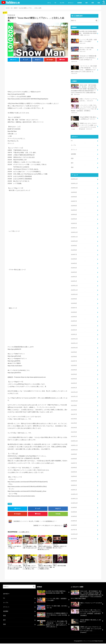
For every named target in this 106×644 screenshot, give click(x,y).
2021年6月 (74, 413)
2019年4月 (74, 508)
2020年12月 (74, 434)
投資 (99, 3)
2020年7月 (74, 456)
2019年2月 (74, 513)
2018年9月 (74, 517)
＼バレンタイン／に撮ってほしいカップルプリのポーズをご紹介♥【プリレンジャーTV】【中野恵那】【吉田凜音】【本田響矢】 (84, 108)
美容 (93, 3)
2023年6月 (74, 308)
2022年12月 (74, 334)
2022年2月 (74, 378)
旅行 (87, 3)
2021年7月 (74, 408)
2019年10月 (74, 495)
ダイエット (71, 3)
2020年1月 (74, 482)
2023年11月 (74, 286)
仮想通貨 (79, 3)
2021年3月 (74, 426)
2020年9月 (74, 447)
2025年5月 (74, 207)
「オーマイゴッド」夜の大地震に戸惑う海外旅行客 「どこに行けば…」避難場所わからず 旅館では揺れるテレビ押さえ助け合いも (84, 69)
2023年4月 (74, 317)
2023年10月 (74, 290)
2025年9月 (74, 190)
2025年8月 (74, 194)
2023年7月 (74, 303)
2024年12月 (74, 229)
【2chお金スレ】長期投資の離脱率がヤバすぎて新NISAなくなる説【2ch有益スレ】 (84, 58)
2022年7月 (74, 356)
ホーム (49, 3)
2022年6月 (74, 360)
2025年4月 (74, 212)
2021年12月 (74, 386)
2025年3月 (74, 216)
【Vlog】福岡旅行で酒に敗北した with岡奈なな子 (84, 117)
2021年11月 (74, 391)
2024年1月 (74, 277)
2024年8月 (74, 247)
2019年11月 (74, 491)
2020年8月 (74, 452)
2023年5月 (74, 312)
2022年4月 (74, 369)
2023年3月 (74, 321)
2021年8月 (74, 404)
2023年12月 (74, 282)
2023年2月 (74, 325)
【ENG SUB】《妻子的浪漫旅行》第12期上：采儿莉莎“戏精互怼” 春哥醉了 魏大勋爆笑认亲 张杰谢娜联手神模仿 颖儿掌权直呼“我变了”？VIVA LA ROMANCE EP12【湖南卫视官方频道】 (84, 89)
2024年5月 (74, 260)
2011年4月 (74, 530)
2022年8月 (74, 351)
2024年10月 (74, 238)
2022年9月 (74, 347)
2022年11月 (74, 338)
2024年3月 (74, 269)
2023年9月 (74, 295)
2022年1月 (74, 382)
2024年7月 (74, 251)
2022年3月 (74, 373)
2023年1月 (74, 330)
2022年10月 (74, 343)
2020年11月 (74, 439)
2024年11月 (74, 234)
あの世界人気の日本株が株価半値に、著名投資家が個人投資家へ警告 (84, 33)
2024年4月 (74, 264)
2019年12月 (74, 487)
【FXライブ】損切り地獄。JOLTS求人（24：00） (83, 49)
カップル (62, 3)
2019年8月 (74, 500)
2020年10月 (74, 443)
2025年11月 (74, 181)
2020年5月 (74, 465)
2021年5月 (74, 417)
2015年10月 (74, 526)
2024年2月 (74, 273)
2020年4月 (74, 469)
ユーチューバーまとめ (88, 641)
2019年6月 (74, 504)
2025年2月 (74, 221)
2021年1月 (74, 430)
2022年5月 (74, 365)
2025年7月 (74, 199)
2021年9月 (74, 399)
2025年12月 (74, 177)
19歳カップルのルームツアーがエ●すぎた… (84, 99)
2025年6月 (74, 203)
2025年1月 (74, 225)
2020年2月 (74, 478)
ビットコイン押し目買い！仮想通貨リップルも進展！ (84, 41)
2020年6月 (74, 461)
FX (55, 3)
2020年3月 (74, 474)
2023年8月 (74, 299)
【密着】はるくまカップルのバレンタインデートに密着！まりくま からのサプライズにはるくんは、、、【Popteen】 (84, 125)
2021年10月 (74, 395)
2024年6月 (74, 255)
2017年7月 (74, 522)
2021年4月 (74, 421)
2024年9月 (74, 242)
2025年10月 (74, 186)
